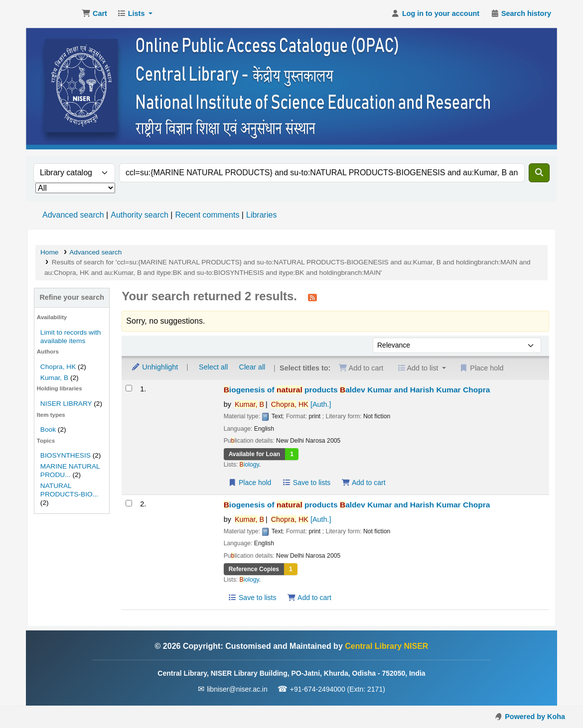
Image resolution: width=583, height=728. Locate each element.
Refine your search (72, 297)
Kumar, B (54, 378)
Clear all (252, 367)
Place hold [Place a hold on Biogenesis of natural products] (250, 483)
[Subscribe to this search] (312, 297)
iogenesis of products (357, 390)
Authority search (140, 215)
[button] (94, 14)
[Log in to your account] (435, 14)
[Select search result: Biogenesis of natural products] (129, 388)
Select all (213, 367)
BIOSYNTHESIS (66, 455)
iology (249, 465)
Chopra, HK (58, 367)
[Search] (539, 173)
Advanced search (73, 215)
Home (49, 252)
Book (48, 429)
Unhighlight (154, 367)
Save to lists (306, 483)
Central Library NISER (53, 14)
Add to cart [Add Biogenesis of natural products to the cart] (363, 483)
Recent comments (207, 215)
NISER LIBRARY (66, 404)
